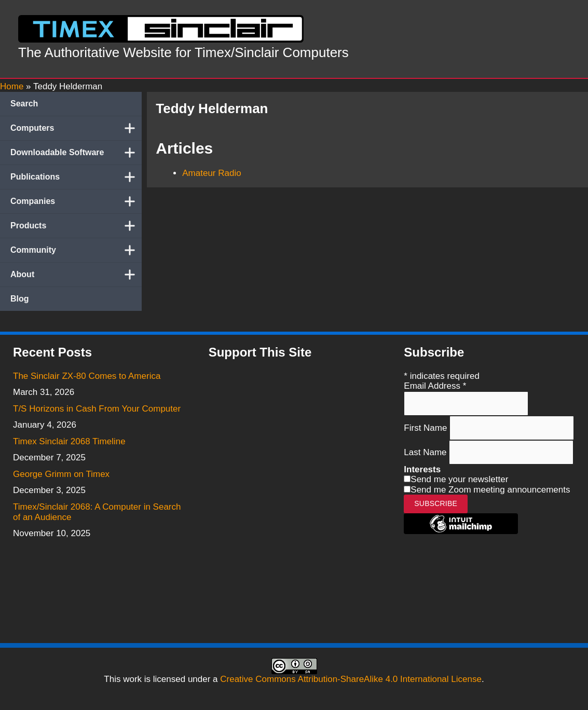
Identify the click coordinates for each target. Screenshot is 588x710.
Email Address (435, 386)
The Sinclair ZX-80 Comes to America (87, 376)
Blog (20, 299)
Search (24, 104)
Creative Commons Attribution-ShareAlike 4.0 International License (351, 679)
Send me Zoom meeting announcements (490, 490)
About (76, 275)
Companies (76, 201)
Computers (76, 128)
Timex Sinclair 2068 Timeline (69, 441)
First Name (427, 427)
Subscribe (436, 503)
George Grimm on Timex (61, 474)
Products (76, 226)
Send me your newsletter (459, 479)
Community (76, 250)
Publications (76, 177)
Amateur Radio (211, 173)
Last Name (426, 452)
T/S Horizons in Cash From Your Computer (97, 409)
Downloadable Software (76, 153)
